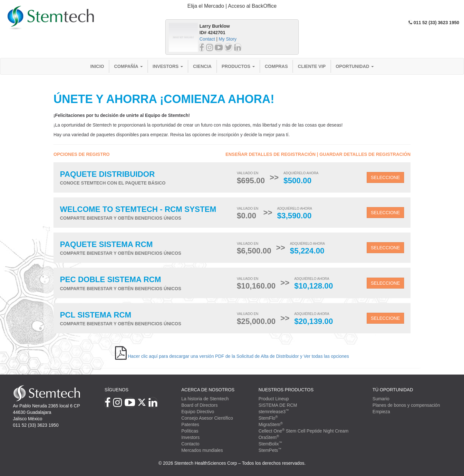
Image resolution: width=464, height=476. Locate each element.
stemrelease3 (274, 412)
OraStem (269, 437)
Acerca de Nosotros (208, 390)
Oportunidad (355, 66)
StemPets (270, 450)
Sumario (381, 399)
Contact (207, 39)
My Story (228, 39)
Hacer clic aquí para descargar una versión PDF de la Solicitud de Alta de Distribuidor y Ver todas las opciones (238, 356)
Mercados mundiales (202, 450)
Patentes (190, 424)
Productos (238, 66)
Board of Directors (200, 405)
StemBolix (270, 444)
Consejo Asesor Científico (207, 418)
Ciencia (202, 66)
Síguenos (117, 390)
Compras (276, 66)
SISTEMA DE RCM (278, 405)
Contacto (190, 444)
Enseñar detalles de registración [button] (271, 154)
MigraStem (271, 424)
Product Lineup (274, 399)
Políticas (190, 431)
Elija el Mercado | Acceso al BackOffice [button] (232, 6)
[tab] (232, 6)
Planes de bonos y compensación (406, 405)
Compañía (128, 66)
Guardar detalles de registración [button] (365, 154)
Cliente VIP (312, 66)
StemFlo (268, 418)
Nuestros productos (286, 390)
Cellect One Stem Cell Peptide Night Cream (303, 431)
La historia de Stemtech (205, 399)
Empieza (381, 412)
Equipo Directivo (198, 412)
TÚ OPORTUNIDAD (393, 390)
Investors (168, 66)
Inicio (97, 66)
